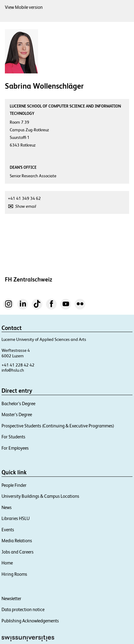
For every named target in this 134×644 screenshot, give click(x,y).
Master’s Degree (17, 414)
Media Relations (17, 541)
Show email (26, 206)
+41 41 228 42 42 (18, 365)
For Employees (15, 448)
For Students (13, 437)
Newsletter (11, 598)
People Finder (14, 485)
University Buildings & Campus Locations (40, 496)
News (7, 507)
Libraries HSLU (16, 518)
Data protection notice (23, 609)
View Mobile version (24, 7)
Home (7, 563)
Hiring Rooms (14, 574)
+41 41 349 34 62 (24, 198)
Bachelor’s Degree (18, 403)
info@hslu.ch (13, 370)
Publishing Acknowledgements (30, 621)
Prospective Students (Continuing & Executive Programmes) (58, 426)
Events (8, 530)
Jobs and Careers (18, 552)
